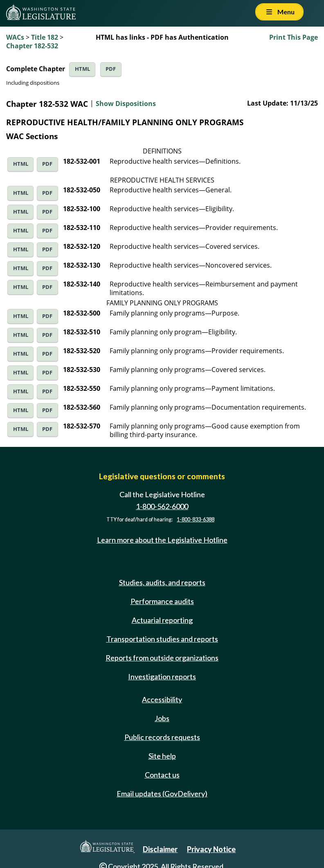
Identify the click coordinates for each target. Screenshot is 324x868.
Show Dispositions (126, 104)
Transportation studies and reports (162, 639)
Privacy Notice (211, 849)
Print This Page (294, 37)
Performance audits (162, 601)
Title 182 (45, 37)
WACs (15, 37)
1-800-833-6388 (196, 520)
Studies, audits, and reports (162, 582)
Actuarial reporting (162, 620)
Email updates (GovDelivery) (162, 794)
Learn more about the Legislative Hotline (162, 540)
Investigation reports (162, 676)
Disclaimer (160, 849)
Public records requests (162, 737)
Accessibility (162, 699)
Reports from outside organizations (162, 658)
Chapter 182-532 (32, 46)
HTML (82, 69)
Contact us (162, 775)
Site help (162, 756)
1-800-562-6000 (162, 506)
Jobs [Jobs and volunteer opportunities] (162, 718)
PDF (111, 69)
